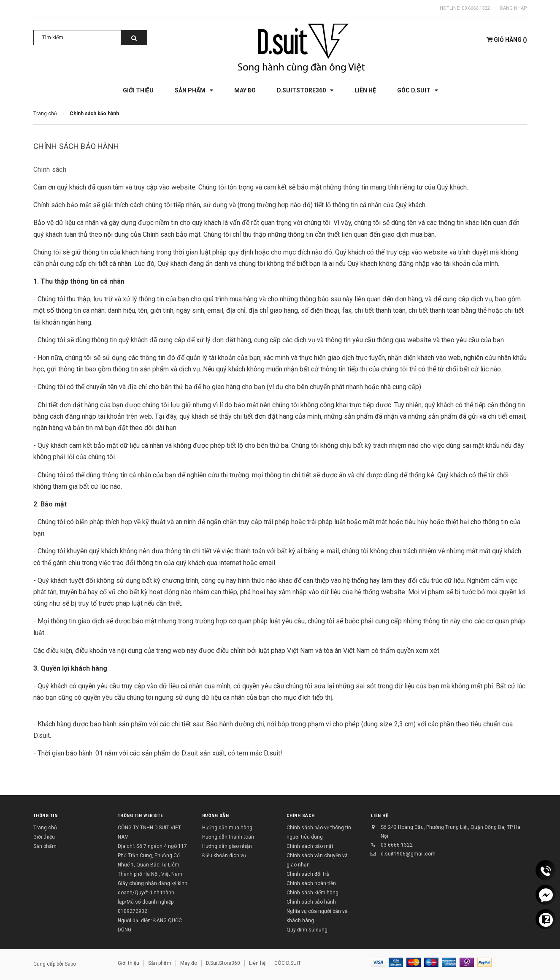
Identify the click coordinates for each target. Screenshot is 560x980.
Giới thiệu (44, 837)
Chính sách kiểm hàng (312, 893)
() (507, 40)
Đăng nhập (514, 8)
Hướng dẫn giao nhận (227, 846)
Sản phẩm (45, 846)
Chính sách (50, 169)
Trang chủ (45, 828)
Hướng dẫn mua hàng (227, 828)
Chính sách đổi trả (308, 874)
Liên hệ (380, 816)
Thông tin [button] (46, 816)
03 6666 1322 (476, 8)
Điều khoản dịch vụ (224, 855)
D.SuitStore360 (223, 963)
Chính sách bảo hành (76, 146)
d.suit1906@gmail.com (408, 854)
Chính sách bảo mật (310, 846)
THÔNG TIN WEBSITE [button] (141, 816)
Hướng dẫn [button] (216, 816)
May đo (189, 963)
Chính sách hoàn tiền (311, 883)
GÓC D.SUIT (288, 963)
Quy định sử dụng (307, 930)
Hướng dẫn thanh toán (228, 837)
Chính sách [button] (301, 816)
